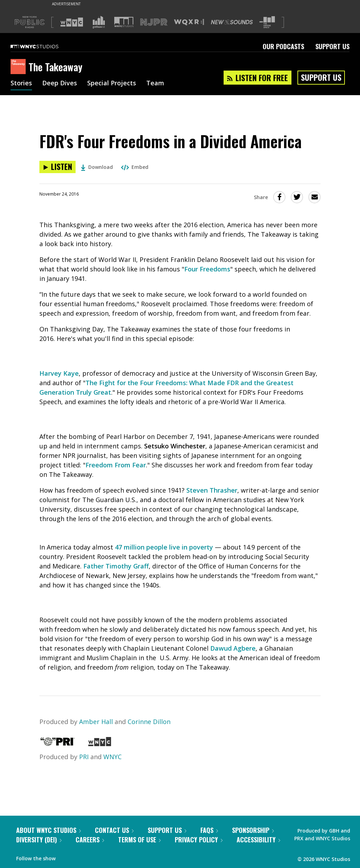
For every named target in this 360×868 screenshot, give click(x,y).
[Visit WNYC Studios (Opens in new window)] (124, 22)
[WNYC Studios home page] (43, 46)
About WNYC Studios (49, 830)
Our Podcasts (283, 46)
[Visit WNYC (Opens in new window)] (72, 22)
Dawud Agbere (233, 648)
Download (97, 167)
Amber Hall (96, 722)
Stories (21, 84)
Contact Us (114, 830)
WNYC (112, 757)
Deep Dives (60, 84)
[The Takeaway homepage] (20, 67)
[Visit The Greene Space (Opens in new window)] (267, 22)
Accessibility (258, 840)
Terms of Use (139, 840)
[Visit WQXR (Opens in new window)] (189, 22)
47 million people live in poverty (164, 547)
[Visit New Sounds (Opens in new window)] (232, 22)
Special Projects (112, 84)
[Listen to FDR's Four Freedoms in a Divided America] (57, 167)
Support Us (332, 46)
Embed (135, 167)
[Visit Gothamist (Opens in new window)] (99, 22)
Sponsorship (253, 830)
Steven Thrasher (212, 490)
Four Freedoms (207, 269)
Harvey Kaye (59, 373)
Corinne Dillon (149, 722)
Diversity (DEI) (39, 840)
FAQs (209, 830)
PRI (84, 757)
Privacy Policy (199, 840)
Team (155, 84)
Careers (90, 840)
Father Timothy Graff (116, 566)
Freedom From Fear (116, 465)
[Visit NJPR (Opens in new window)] (154, 22)
